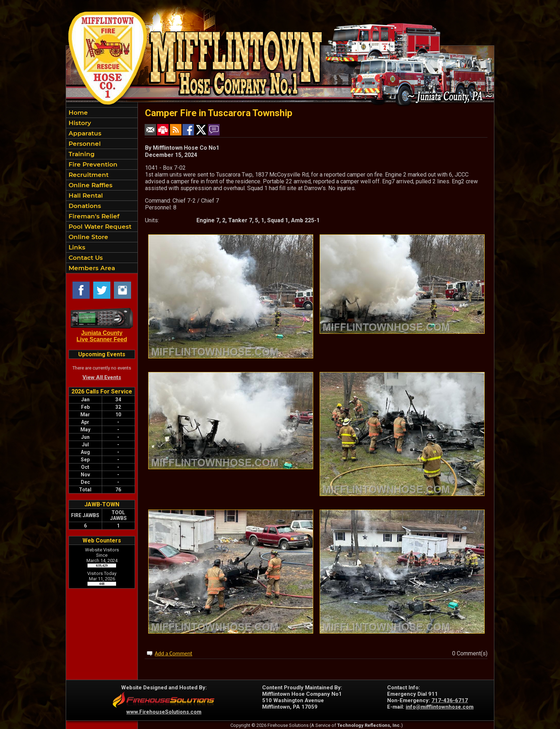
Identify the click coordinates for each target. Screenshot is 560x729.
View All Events (102, 377)
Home (77, 113)
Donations (84, 206)
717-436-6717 (450, 700)
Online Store (87, 237)
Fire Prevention (92, 164)
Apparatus (84, 133)
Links (76, 247)
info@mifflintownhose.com (440, 707)
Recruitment (88, 175)
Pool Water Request (99, 227)
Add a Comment (173, 653)
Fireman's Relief (93, 216)
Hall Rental (85, 195)
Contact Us (85, 258)
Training (81, 154)
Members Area (91, 268)
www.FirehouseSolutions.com (164, 712)
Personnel (84, 144)
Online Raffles (90, 185)
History (79, 123)
